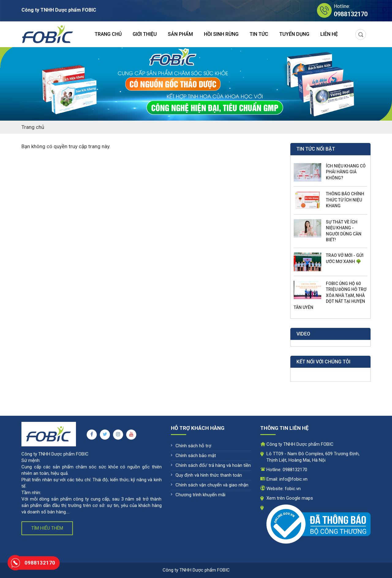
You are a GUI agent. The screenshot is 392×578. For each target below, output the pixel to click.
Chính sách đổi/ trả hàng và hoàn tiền (213, 465)
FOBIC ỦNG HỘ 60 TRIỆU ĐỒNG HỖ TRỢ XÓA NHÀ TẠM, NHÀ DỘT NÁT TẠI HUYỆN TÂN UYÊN (330, 295)
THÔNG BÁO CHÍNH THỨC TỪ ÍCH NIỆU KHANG (345, 200)
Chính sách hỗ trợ (193, 446)
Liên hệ (329, 34)
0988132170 (295, 470)
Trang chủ (108, 34)
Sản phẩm (180, 34)
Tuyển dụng (294, 34)
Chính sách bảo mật (196, 456)
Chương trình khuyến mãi (200, 495)
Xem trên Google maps (290, 498)
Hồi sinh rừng (221, 34)
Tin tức (259, 34)
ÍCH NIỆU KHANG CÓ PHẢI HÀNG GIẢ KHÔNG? (346, 172)
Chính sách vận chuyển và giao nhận (212, 485)
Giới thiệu (145, 34)
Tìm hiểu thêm (47, 528)
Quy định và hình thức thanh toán (209, 475)
